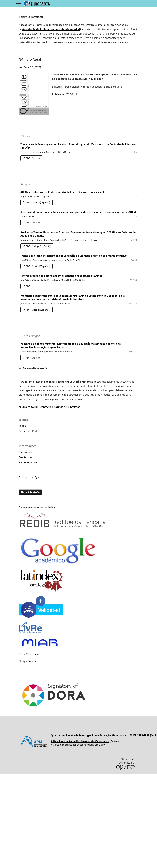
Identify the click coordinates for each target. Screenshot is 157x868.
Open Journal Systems (32, 477)
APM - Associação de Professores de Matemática (80, 741)
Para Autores (25, 457)
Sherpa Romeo (27, 661)
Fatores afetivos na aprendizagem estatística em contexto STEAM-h (61, 276)
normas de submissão (67, 407)
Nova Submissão (30, 492)
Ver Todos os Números (31, 368)
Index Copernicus (29, 654)
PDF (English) (32, 158)
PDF (28, 286)
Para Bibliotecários (28, 462)
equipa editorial (28, 407)
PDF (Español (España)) (38, 203)
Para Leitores (25, 452)
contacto (46, 407)
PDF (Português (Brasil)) (38, 246)
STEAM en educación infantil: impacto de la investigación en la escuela (63, 192)
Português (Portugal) (31, 431)
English (23, 426)
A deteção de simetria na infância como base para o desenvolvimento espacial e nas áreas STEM (78, 212)
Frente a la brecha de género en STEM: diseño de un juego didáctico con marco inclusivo (74, 256)
